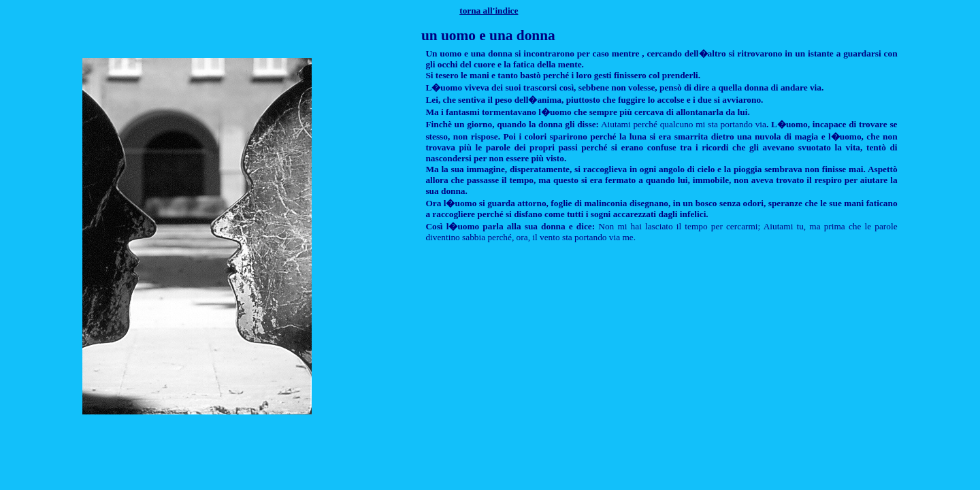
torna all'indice (489, 11)
